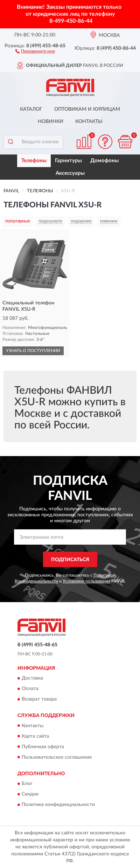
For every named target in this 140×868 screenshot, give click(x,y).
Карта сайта (35, 736)
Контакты (89, 122)
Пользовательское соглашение (57, 757)
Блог (27, 784)
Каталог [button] (31, 109)
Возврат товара (39, 700)
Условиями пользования (86, 581)
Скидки (30, 794)
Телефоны (34, 161)
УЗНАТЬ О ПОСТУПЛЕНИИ (33, 351)
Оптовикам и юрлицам (87, 109)
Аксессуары (70, 173)
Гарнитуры (68, 161)
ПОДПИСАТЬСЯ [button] (70, 560)
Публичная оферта (43, 747)
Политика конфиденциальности (58, 805)
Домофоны (104, 161)
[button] (35, 51)
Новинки (51, 122)
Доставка (32, 678)
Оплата (30, 689)
